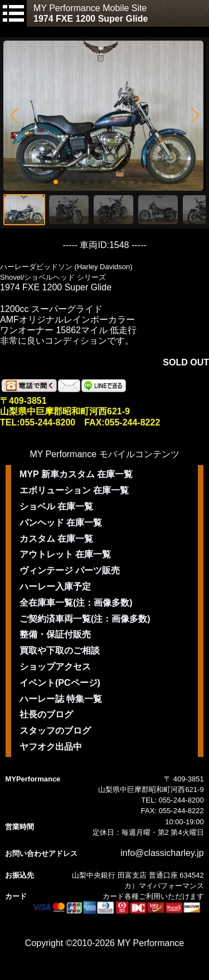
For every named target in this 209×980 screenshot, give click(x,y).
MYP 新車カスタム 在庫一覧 (76, 474)
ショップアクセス (55, 667)
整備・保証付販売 (55, 634)
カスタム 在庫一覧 (56, 539)
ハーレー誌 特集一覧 (61, 699)
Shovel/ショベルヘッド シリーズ (53, 277)
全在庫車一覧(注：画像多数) (76, 603)
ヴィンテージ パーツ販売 (70, 570)
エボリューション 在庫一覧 (74, 490)
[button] (14, 116)
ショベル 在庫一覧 (56, 506)
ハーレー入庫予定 (55, 586)
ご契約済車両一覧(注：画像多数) (85, 619)
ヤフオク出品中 (51, 747)
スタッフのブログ (55, 731)
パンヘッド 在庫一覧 (61, 523)
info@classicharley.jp (162, 853)
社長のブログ (46, 714)
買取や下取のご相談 (60, 650)
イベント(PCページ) (60, 683)
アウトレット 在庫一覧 (65, 554)
